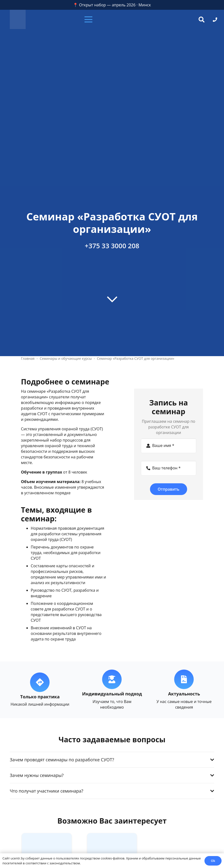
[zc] (18, 20)
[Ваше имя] (169, 446)
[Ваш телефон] (169, 468)
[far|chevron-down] (112, 299)
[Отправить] (169, 489)
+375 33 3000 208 (112, 246)
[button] (112, 20)
